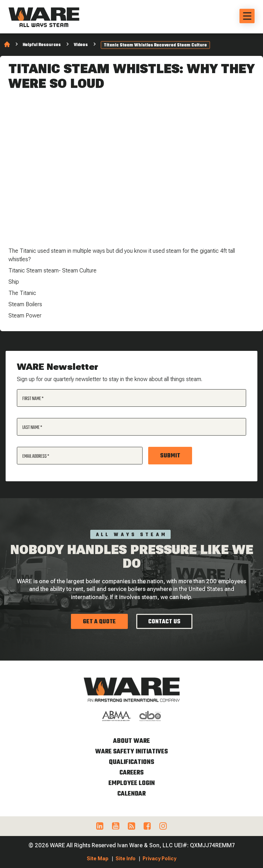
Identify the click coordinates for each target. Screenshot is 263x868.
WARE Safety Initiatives (131, 752)
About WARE (131, 741)
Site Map (98, 859)
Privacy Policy (159, 859)
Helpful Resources (42, 45)
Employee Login (132, 783)
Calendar (131, 794)
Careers (131, 773)
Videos (81, 45)
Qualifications (131, 762)
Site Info (126, 859)
